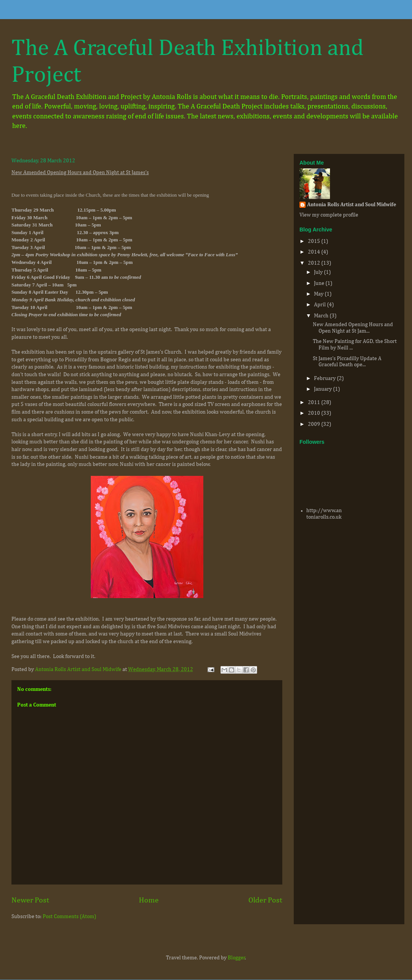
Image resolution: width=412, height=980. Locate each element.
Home (149, 900)
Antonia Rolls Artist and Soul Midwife (352, 205)
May (319, 294)
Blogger (237, 958)
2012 (315, 263)
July (319, 272)
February (325, 378)
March (322, 316)
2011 (315, 403)
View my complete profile (329, 215)
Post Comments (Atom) (69, 917)
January (323, 389)
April (320, 305)
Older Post (265, 900)
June (320, 283)
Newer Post (30, 900)
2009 (315, 424)
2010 (315, 413)
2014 (315, 252)
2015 (315, 241)
